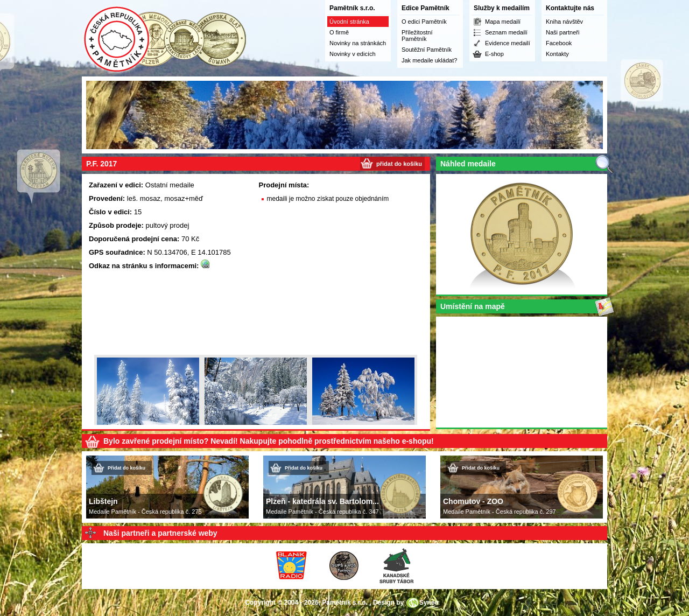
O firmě (339, 32)
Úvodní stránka (349, 22)
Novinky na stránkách (358, 43)
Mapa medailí (503, 22)
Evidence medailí (508, 43)
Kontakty (557, 54)
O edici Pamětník (424, 22)
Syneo (429, 603)
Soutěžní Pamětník (427, 50)
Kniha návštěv (564, 22)
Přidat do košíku (126, 468)
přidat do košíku (399, 164)
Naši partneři (563, 32)
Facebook (559, 43)
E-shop (494, 54)
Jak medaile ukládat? (429, 60)
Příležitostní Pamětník (417, 36)
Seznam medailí (506, 32)
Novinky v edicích (353, 54)
